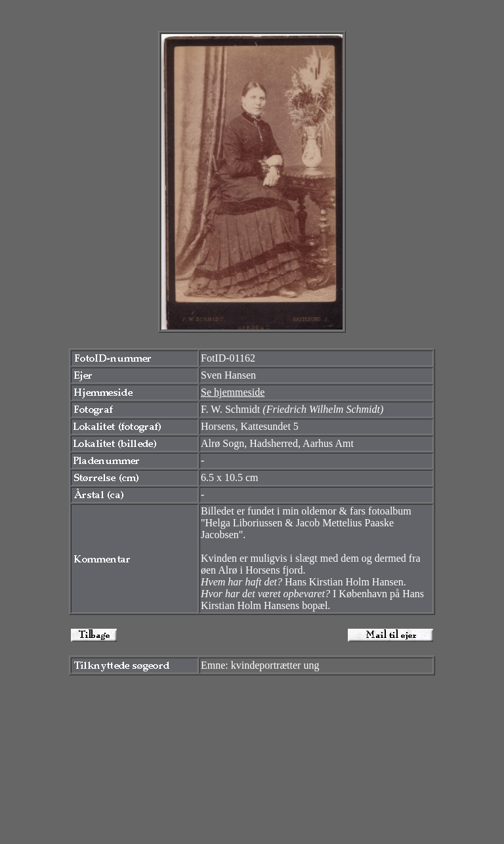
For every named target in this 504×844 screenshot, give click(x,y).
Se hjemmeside (233, 392)
